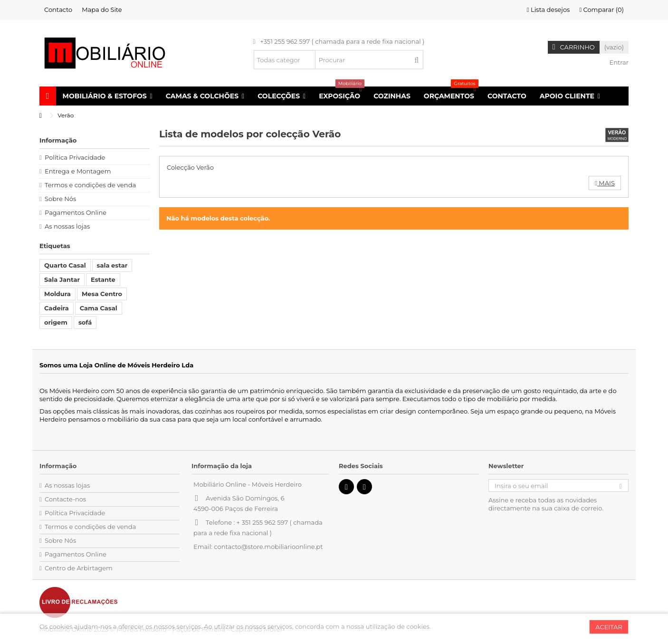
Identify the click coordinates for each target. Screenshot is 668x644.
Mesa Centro (102, 294)
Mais (605, 183)
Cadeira (57, 308)
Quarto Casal (65, 265)
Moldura (57, 294)
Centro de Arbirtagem (79, 568)
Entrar (618, 62)
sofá (85, 322)
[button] (108, 96)
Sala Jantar (62, 279)
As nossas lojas (67, 226)
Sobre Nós (60, 199)
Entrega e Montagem (78, 171)
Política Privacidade (75, 157)
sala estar (112, 265)
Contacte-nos (65, 499)
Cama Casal (99, 308)
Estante (103, 279)
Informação (58, 140)
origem (56, 322)
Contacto (58, 10)
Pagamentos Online (76, 212)
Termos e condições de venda (90, 185)
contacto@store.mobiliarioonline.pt (268, 547)
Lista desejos (549, 10)
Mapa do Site (102, 10)
